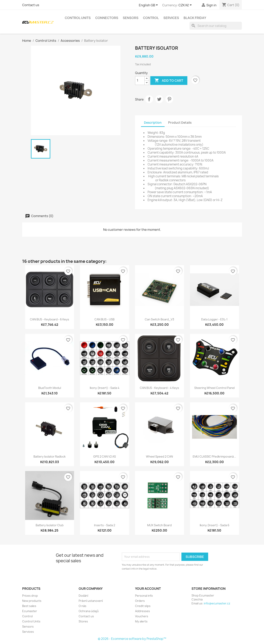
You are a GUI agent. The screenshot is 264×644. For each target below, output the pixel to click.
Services (171, 18)
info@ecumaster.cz (217, 603)
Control (151, 18)
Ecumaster (30, 611)
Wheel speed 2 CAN (159, 456)
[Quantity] (140, 81)
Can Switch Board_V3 (159, 319)
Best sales (29, 606)
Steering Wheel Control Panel (214, 388)
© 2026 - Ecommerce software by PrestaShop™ (132, 639)
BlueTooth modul (50, 388)
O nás (82, 606)
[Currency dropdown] (186, 5)
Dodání (83, 596)
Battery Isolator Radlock (50, 456)
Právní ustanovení (91, 601)
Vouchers (142, 616)
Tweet (159, 99)
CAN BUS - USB (104, 319)
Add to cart (169, 81)
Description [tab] (153, 123)
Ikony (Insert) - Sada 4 (105, 388)
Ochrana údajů (89, 611)
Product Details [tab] (180, 123)
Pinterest (169, 99)
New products (32, 601)
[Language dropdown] (149, 5)
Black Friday (195, 18)
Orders (140, 601)
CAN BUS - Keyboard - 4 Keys (159, 388)
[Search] (216, 26)
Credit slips (143, 606)
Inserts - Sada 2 (105, 525)
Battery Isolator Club (50, 525)
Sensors (131, 18)
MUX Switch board (159, 525)
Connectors (107, 18)
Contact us (31, 5)
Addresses (142, 611)
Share (149, 99)
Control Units (78, 18)
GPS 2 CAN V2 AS (105, 456)
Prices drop (30, 596)
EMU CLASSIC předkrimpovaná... (214, 456)
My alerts (141, 621)
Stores (83, 621)
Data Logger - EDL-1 (214, 319)
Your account (148, 589)
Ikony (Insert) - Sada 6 (214, 525)
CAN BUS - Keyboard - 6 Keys (50, 319)
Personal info (144, 596)
